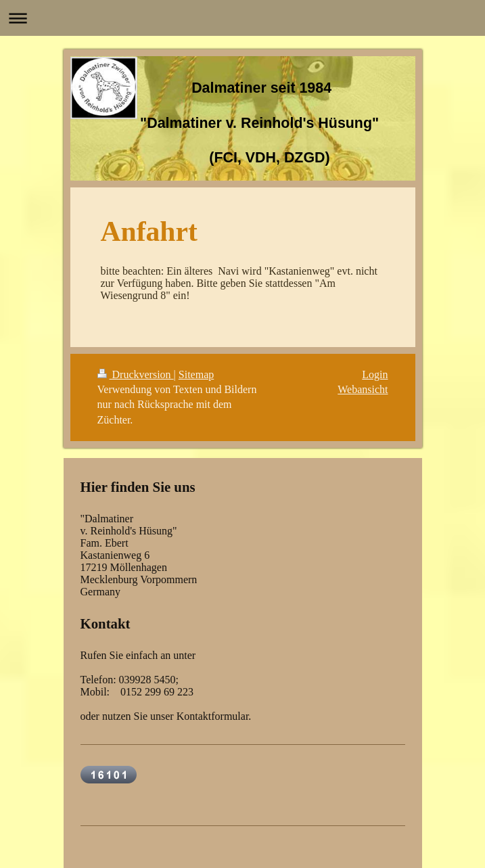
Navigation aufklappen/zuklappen (243, 18)
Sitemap (196, 374)
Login (375, 374)
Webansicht (363, 389)
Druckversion (136, 374)
